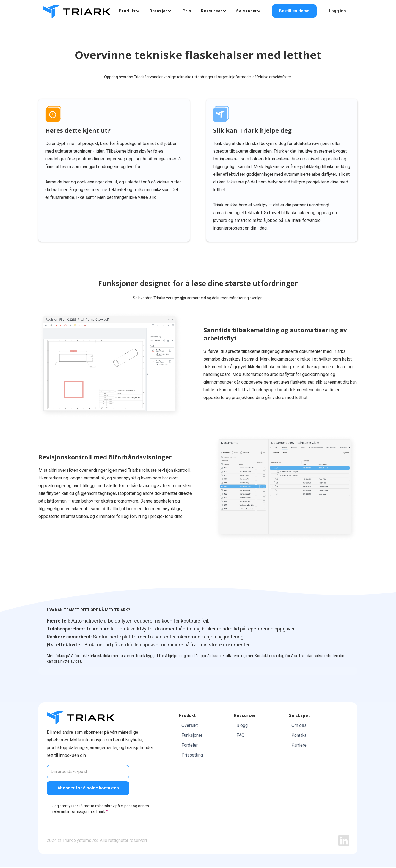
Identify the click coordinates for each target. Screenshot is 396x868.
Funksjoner (192, 736)
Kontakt (299, 736)
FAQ (240, 736)
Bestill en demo (294, 11)
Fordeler (190, 745)
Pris (187, 11)
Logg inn (338, 11)
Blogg (242, 726)
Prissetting (192, 755)
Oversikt (190, 726)
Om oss (299, 726)
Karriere (299, 745)
